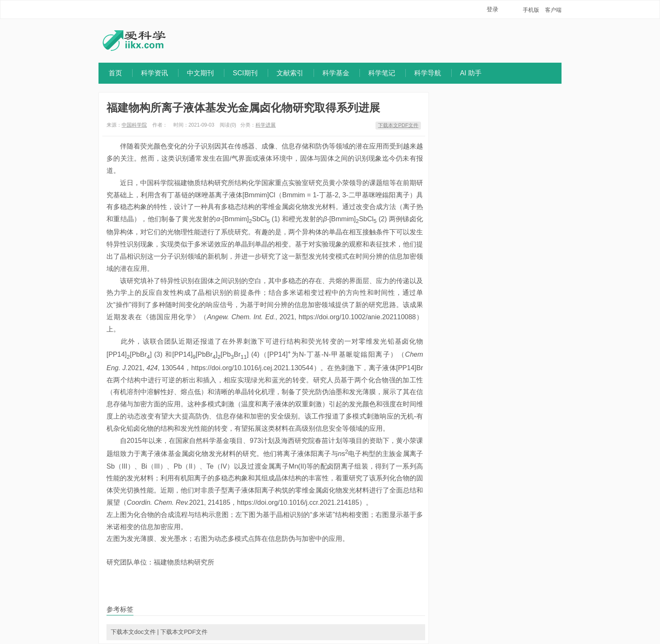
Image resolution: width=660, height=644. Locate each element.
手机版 (531, 10)
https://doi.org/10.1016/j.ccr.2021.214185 (298, 502)
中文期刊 (200, 73)
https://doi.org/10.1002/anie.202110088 (357, 317)
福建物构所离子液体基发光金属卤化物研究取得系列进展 (243, 108)
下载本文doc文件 (133, 632)
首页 (115, 73)
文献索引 (290, 73)
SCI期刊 (245, 73)
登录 (492, 9)
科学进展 (266, 125)
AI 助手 (471, 73)
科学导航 (428, 73)
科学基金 (336, 73)
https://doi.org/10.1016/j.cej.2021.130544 (252, 368)
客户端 (553, 10)
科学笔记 (382, 73)
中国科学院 (134, 125)
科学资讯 (154, 73)
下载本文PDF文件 (398, 125)
